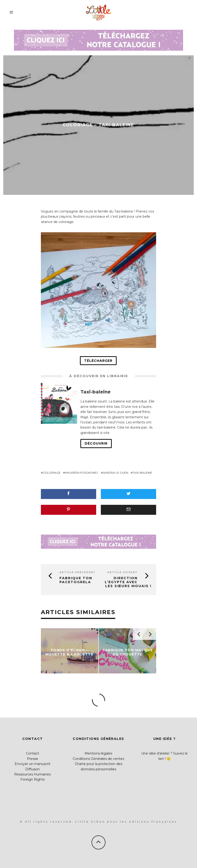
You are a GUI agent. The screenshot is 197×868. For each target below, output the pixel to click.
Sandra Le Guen (115, 473)
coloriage (52, 473)
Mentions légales (98, 753)
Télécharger (98, 361)
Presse (33, 759)
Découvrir (96, 443)
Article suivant (122, 572)
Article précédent (77, 572)
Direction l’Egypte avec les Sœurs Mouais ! (128, 582)
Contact (33, 753)
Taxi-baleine (142, 473)
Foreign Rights (33, 779)
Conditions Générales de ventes (98, 759)
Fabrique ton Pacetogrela (76, 580)
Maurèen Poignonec (82, 473)
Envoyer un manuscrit (33, 764)
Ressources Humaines (32, 774)
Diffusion (33, 769)
